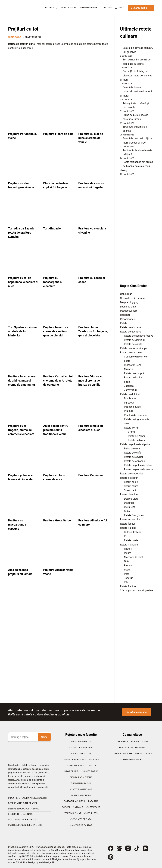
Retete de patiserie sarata (138, 469)
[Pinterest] (111, 857)
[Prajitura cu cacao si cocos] (93, 260)
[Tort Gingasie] (58, 210)
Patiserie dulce (132, 407)
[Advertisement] (58, 76)
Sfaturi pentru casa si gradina (137, 591)
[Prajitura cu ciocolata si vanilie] (93, 210)
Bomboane (130, 398)
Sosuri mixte (131, 486)
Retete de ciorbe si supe (134, 348)
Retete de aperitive (131, 332)
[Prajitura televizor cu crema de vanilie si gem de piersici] (58, 309)
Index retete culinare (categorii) (27, 798)
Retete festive (128, 524)
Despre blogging (129, 302)
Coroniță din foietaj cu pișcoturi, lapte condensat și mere (136, 75)
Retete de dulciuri (130, 394)
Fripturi (128, 549)
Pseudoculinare (129, 311)
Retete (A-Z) (51, 8)
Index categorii (69, 8)
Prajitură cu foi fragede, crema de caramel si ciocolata (22, 434)
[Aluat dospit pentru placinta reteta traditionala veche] (58, 412)
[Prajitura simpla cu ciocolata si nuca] (93, 412)
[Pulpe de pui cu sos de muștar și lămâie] (120, 116)
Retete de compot (134, 373)
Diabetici (129, 503)
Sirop (127, 382)
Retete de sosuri (129, 478)
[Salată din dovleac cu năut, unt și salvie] (120, 49)
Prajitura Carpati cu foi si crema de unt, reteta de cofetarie (57, 385)
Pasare (128, 566)
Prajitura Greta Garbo (58, 524)
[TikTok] (137, 848)
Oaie (127, 561)
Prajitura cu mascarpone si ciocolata (54, 282)
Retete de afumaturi (131, 327)
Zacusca (129, 386)
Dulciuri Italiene (133, 532)
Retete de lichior (133, 378)
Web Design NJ (47, 862)
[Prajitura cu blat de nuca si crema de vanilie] (93, 116)
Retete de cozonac (134, 461)
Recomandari (128, 319)
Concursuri (126, 294)
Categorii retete (91, 8)
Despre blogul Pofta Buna (23, 809)
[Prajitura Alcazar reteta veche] (58, 556)
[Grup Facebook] (119, 848)
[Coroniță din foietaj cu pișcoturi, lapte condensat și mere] (120, 72)
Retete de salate (133, 344)
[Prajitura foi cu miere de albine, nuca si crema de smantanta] (23, 362)
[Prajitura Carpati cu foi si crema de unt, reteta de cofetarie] (58, 362)
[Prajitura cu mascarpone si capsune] (23, 506)
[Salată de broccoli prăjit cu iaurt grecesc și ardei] (120, 139)
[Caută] (120, 8)
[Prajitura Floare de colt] (58, 116)
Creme (132, 432)
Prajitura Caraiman (92, 479)
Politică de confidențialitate (25, 825)
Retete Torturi (132, 428)
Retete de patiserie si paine (135, 444)
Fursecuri (129, 403)
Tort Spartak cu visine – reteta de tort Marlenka (20, 331)
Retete (124, 323)
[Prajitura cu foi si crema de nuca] (58, 461)
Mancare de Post (134, 557)
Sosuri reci (130, 490)
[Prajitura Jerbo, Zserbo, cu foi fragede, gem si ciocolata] (93, 309)
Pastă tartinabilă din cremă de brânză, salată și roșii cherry (137, 166)
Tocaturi (129, 578)
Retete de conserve (131, 353)
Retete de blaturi (137, 440)
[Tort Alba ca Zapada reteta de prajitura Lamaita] (23, 210)
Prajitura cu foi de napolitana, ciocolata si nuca (23, 282)
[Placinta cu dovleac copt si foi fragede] (58, 165)
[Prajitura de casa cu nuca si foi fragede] (93, 165)
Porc (127, 574)
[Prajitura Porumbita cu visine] (23, 116)
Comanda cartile (141, 8)
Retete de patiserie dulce (138, 465)
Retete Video (110, 8)
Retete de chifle (133, 453)
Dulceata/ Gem (132, 365)
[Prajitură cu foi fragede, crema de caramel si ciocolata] (23, 412)
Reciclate (125, 315)
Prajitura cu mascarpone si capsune (19, 529)
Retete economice (130, 519)
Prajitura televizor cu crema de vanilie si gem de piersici (58, 331)
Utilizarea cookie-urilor (22, 820)
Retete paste (131, 540)
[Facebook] (111, 848)
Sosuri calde (131, 482)
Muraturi (129, 369)
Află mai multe (137, 712)
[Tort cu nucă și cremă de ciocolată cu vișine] (120, 60)
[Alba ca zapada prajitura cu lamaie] (23, 556)
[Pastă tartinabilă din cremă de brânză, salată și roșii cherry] (120, 163)
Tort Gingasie (53, 228)
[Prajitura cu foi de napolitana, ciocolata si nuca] (23, 260)
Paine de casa (132, 449)
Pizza (127, 536)
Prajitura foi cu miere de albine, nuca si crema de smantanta (23, 385)
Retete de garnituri (134, 340)
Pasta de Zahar (137, 436)
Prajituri (128, 411)
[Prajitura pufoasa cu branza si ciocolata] (23, 461)
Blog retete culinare (20, 814)
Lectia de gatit (128, 307)
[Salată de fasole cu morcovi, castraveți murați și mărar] (120, 88)
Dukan (128, 511)
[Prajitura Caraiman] (93, 461)
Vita (126, 582)
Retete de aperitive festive (139, 336)
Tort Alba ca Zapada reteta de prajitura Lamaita (22, 232)
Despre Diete (131, 499)
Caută (44, 737)
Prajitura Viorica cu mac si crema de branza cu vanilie (92, 385)
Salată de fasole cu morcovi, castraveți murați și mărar (136, 91)
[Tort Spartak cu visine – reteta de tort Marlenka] (23, 309)
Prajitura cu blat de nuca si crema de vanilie (92, 138)
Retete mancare (129, 545)
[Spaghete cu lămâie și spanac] (120, 128)
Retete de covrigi (133, 457)
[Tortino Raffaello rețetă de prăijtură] (120, 151)
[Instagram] (128, 848)
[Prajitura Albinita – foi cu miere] (93, 506)
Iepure (128, 553)
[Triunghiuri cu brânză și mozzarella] (120, 104)
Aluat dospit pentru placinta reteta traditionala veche (57, 434)
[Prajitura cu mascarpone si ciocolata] (58, 260)
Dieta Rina (130, 507)
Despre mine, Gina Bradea (23, 803)
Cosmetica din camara (133, 298)
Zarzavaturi (130, 390)
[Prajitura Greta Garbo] (58, 506)
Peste (127, 570)
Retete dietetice (129, 494)
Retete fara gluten (134, 515)
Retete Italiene (128, 528)
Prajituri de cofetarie (135, 415)
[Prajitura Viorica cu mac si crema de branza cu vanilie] (93, 362)
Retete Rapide (128, 586)
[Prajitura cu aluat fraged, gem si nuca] (23, 165)
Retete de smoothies (132, 474)
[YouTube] (145, 848)
